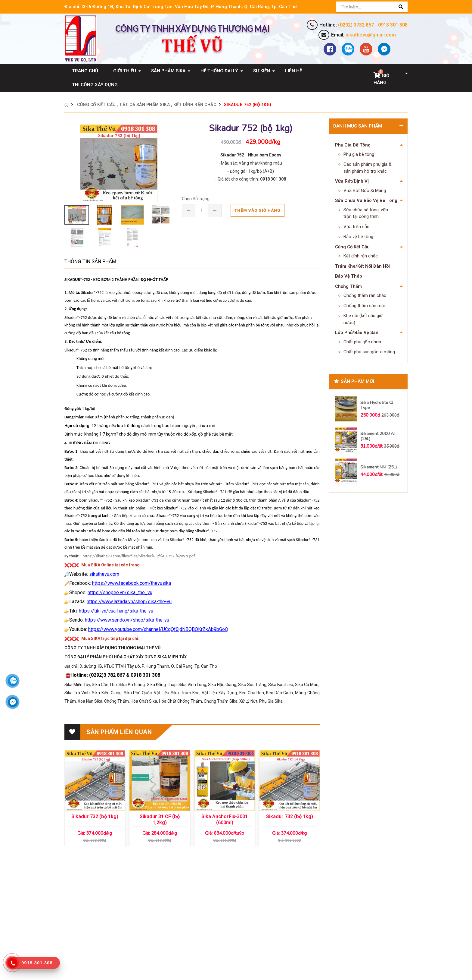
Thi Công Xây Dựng (95, 85)
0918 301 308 (393, 25)
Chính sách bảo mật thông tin (241, 904)
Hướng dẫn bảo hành (232, 930)
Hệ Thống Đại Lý (219, 71)
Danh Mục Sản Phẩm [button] (358, 126)
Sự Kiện (262, 71)
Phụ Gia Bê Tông (353, 145)
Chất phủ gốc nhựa (362, 342)
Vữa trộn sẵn (356, 227)
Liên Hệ (293, 71)
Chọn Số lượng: (197, 199)
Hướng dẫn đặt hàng (231, 939)
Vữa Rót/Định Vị (352, 181)
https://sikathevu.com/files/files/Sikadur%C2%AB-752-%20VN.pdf (139, 556)
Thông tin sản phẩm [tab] (90, 261)
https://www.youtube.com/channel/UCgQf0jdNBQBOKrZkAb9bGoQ (158, 629)
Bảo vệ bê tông (358, 237)
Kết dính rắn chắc (195, 105)
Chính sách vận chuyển (234, 912)
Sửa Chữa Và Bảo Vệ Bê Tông (366, 200)
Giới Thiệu (125, 71)
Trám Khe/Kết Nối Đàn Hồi (362, 266)
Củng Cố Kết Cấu (96, 105)
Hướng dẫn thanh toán (233, 947)
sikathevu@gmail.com (371, 35)
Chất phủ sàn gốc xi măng (369, 352)
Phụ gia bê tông (359, 154)
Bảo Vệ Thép (349, 276)
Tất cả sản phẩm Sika (144, 105)
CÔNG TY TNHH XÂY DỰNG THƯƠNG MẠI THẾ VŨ (114, 904)
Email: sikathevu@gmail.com (92, 929)
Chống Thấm (348, 286)
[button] (391, 78)
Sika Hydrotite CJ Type (377, 405)
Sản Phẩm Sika (168, 71)
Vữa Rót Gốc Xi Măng (365, 191)
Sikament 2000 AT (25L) (378, 436)
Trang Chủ (85, 71)
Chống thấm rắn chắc (365, 295)
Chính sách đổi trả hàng (235, 921)
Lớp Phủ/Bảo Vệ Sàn (357, 332)
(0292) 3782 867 (356, 25)
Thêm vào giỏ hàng (258, 210)
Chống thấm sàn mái (364, 306)
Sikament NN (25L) (379, 467)
